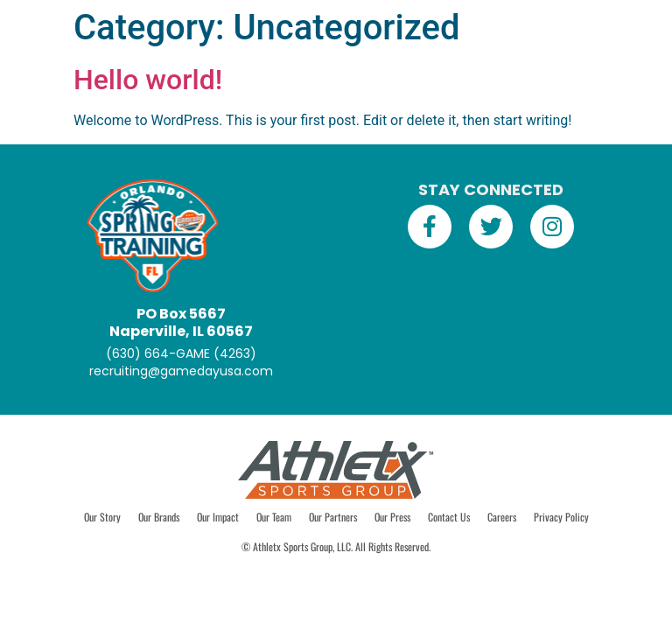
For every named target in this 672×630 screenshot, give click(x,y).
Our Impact (218, 517)
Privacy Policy (561, 517)
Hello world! (148, 80)
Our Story (102, 517)
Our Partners (333, 517)
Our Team (274, 517)
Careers (502, 517)
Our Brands (159, 517)
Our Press (392, 517)
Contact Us (449, 517)
